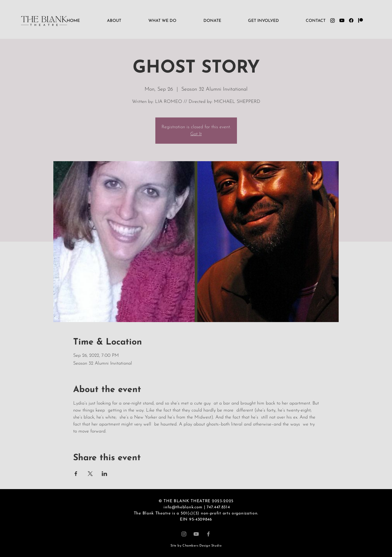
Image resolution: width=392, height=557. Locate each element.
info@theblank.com (183, 507)
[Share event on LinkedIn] (104, 474)
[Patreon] (361, 20)
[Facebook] (208, 534)
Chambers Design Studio (202, 546)
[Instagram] (184, 534)
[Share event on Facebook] (76, 474)
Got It (196, 134)
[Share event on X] (90, 474)
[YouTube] (196, 534)
